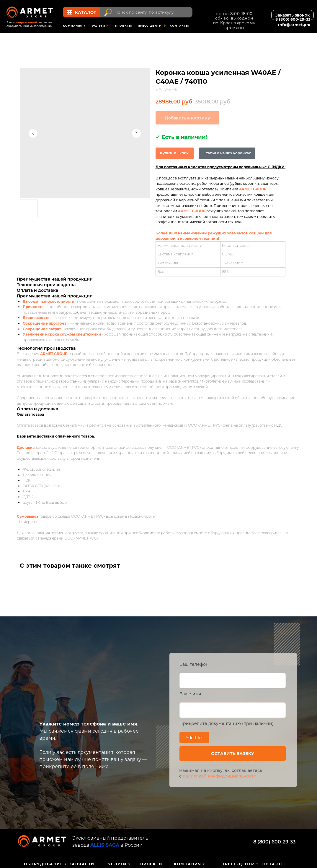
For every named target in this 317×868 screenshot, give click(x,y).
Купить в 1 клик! (175, 153)
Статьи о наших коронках (227, 153)
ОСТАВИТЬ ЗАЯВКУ (233, 754)
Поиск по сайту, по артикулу (144, 12)
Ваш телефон (194, 664)
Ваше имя (190, 694)
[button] (293, 15)
